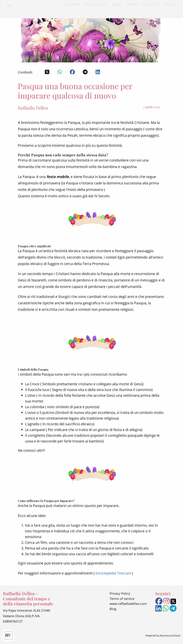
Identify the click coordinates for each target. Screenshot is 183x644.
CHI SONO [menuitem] (72, 8)
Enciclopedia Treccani (113, 573)
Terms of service (122, 599)
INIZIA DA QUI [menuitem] (96, 8)
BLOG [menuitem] (117, 8)
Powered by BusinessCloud (163, 636)
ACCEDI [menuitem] (170, 8)
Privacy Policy (120, 593)
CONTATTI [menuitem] (151, 8)
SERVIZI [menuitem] (132, 8)
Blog (113, 609)
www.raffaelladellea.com (128, 604)
